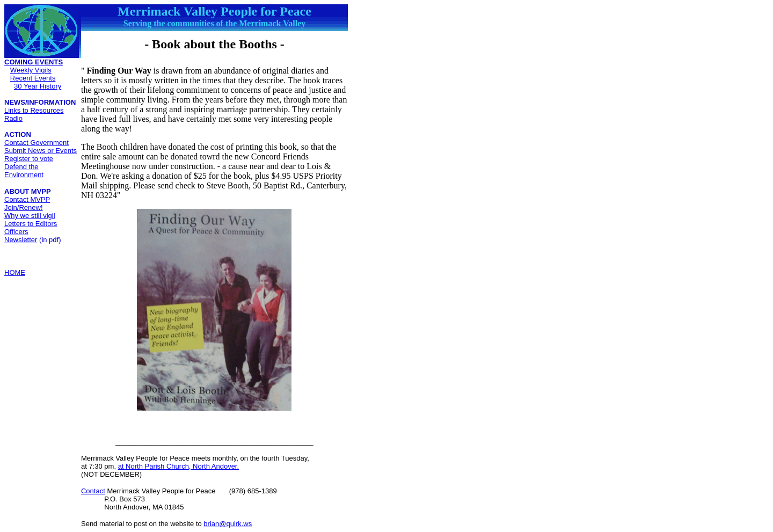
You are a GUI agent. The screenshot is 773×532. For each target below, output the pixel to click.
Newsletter (21, 240)
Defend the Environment (24, 171)
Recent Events (33, 78)
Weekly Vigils (31, 70)
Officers (16, 232)
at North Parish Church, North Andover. (178, 466)
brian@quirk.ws (228, 524)
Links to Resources (34, 110)
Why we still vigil (30, 216)
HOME (15, 272)
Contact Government (37, 143)
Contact (93, 491)
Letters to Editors (31, 224)
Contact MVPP (27, 199)
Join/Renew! (24, 207)
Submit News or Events (41, 151)
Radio (13, 118)
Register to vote (29, 159)
